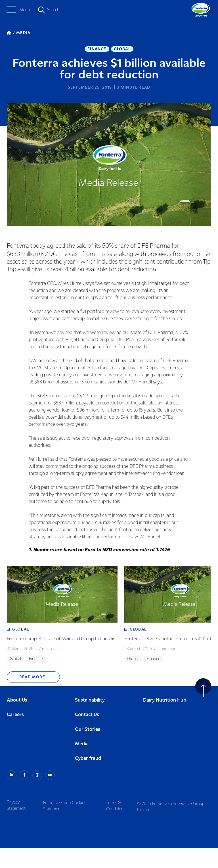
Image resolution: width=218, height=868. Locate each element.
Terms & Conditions (119, 825)
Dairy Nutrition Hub (165, 721)
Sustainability (90, 721)
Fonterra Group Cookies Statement (67, 825)
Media (82, 765)
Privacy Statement (16, 825)
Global (122, 50)
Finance (97, 50)
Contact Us (87, 735)
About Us (17, 721)
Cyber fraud (88, 779)
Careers (15, 735)
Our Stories (88, 750)
